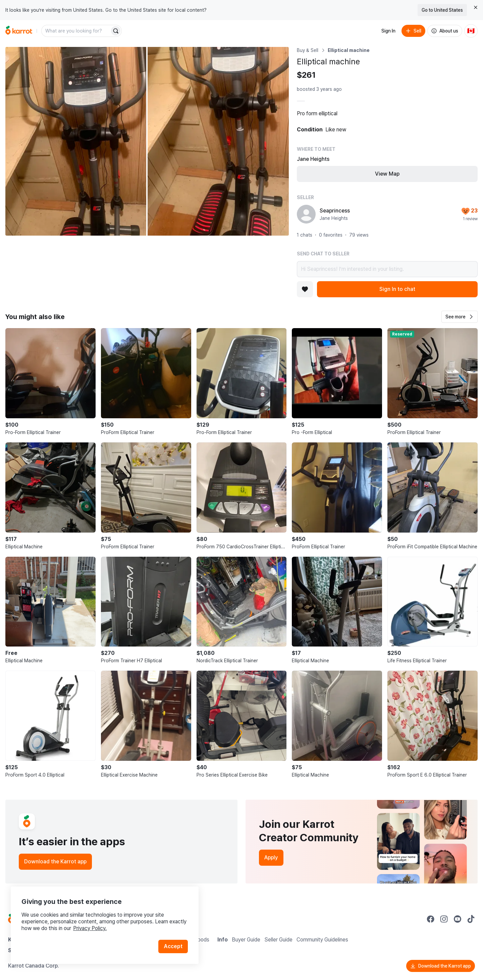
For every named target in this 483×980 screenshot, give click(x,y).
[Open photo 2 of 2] (218, 141)
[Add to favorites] (305, 289)
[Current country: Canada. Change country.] (471, 31)
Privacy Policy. (90, 928)
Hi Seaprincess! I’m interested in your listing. (387, 269)
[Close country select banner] (476, 7)
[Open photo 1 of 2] (76, 141)
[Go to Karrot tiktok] (471, 919)
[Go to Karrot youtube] (458, 919)
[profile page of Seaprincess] (306, 214)
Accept (173, 946)
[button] (460, 317)
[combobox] (76, 31)
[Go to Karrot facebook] (431, 919)
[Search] (116, 31)
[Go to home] (19, 31)
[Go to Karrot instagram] (444, 919)
